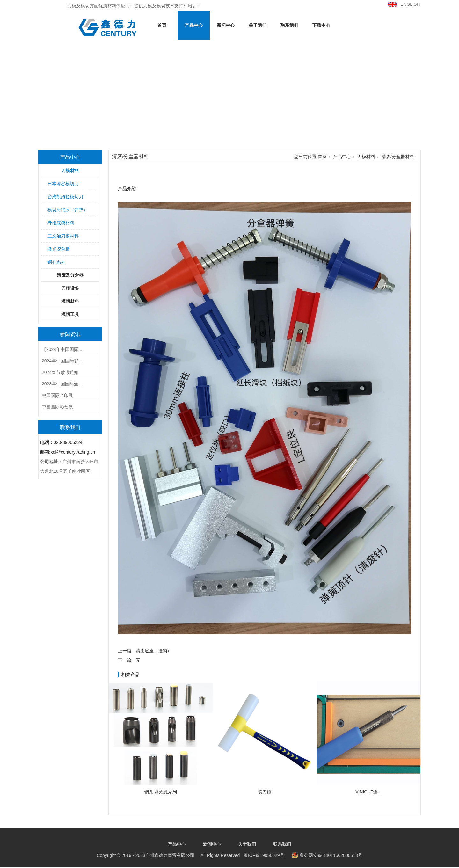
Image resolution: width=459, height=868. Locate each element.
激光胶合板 (59, 249)
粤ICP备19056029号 (190, 855)
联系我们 (289, 25)
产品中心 (194, 25)
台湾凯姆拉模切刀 (65, 197)
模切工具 (70, 314)
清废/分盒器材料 (398, 157)
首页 (162, 25)
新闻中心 (226, 25)
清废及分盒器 (70, 275)
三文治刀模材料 (63, 236)
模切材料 (70, 301)
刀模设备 (70, 288)
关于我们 (258, 25)
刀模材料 (70, 171)
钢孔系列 (56, 262)
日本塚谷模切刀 (63, 184)
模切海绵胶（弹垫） (68, 210)
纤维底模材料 (61, 223)
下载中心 (321, 25)
